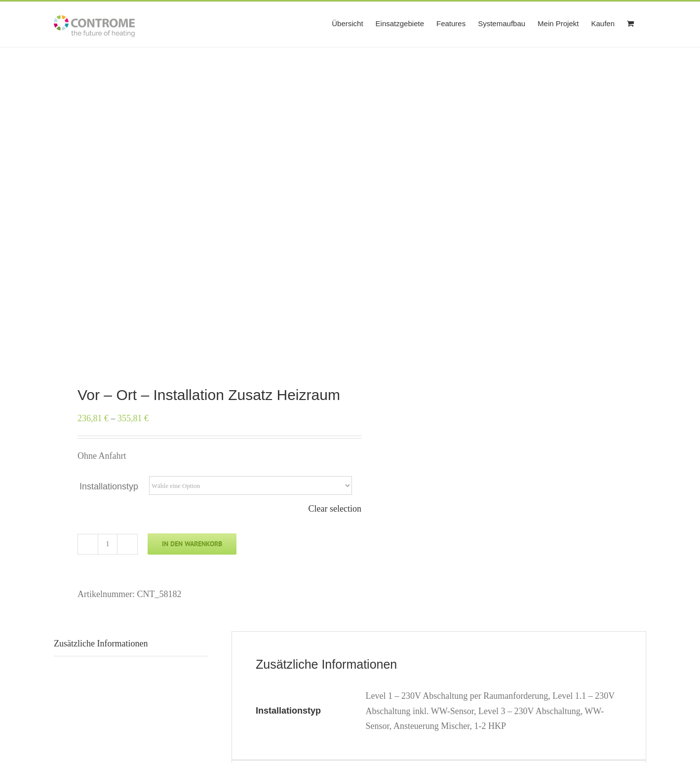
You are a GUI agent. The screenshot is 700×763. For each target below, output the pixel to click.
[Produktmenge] (108, 544)
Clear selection (335, 509)
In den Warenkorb (192, 544)
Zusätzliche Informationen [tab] (101, 643)
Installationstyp (109, 486)
